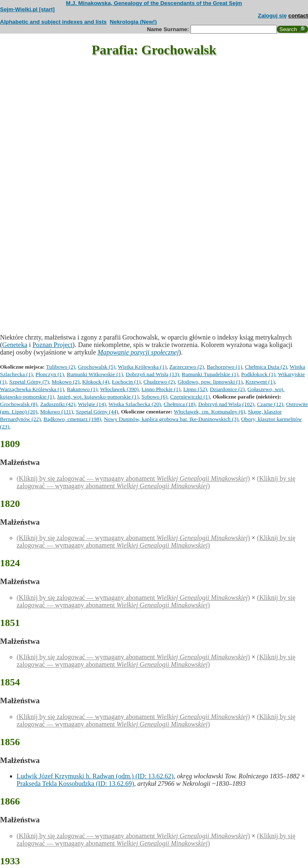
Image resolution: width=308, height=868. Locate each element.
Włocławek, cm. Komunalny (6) (210, 412)
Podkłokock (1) (258, 374)
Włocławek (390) (119, 389)
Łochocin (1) (126, 382)
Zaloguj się (272, 16)
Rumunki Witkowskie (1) (95, 374)
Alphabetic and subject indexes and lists (53, 22)
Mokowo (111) (57, 412)
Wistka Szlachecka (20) (134, 404)
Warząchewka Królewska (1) (32, 389)
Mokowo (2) (65, 382)
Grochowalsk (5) (97, 367)
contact (298, 16)
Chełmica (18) (180, 404)
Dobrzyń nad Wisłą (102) (226, 404)
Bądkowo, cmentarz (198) (72, 419)
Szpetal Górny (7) (29, 382)
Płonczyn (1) (49, 374)
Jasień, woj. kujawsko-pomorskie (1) (98, 397)
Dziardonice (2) (227, 389)
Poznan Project (52, 345)
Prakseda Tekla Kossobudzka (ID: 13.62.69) (75, 784)
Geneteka (15, 345)
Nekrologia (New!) (133, 22)
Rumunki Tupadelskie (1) (210, 374)
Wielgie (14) (92, 404)
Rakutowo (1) (82, 389)
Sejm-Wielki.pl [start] (27, 9)
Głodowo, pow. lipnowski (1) (210, 382)
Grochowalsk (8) (19, 404)
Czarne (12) (270, 404)
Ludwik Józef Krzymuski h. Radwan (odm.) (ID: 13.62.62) (95, 776)
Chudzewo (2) (159, 382)
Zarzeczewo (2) (187, 367)
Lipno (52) (195, 389)
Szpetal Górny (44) (97, 412)
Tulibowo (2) (61, 367)
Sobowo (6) (155, 397)
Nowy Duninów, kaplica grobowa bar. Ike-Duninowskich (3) (171, 419)
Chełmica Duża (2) (266, 367)
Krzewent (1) (260, 382)
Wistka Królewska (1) (142, 367)
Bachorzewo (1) (224, 367)
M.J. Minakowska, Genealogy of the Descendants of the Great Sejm (154, 3)
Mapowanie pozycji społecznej (138, 352)
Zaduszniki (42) (58, 404)
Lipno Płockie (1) (161, 389)
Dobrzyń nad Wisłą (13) (152, 374)
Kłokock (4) (96, 382)
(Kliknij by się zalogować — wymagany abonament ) (133, 478)
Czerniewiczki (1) (190, 397)
